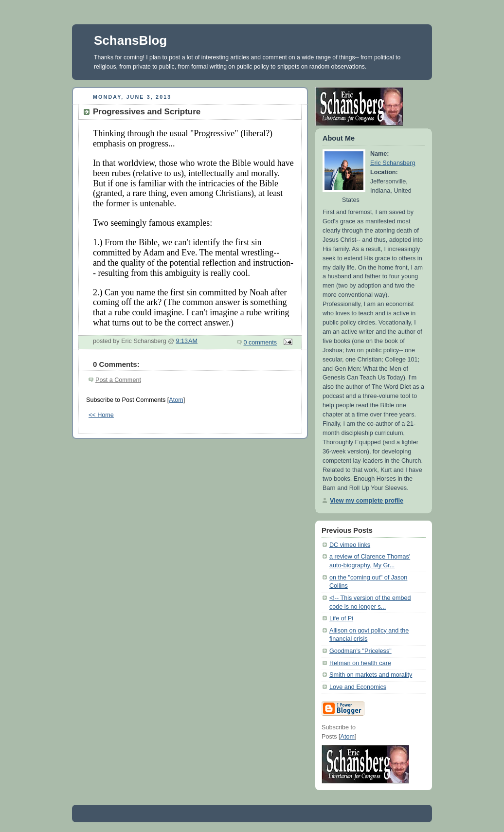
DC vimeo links (350, 545)
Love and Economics (358, 687)
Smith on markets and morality (371, 675)
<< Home (101, 415)
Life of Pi (341, 618)
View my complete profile (367, 501)
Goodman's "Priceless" (360, 651)
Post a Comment (118, 380)
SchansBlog (130, 40)
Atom (176, 400)
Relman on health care (360, 663)
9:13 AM (187, 341)
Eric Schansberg (393, 163)
